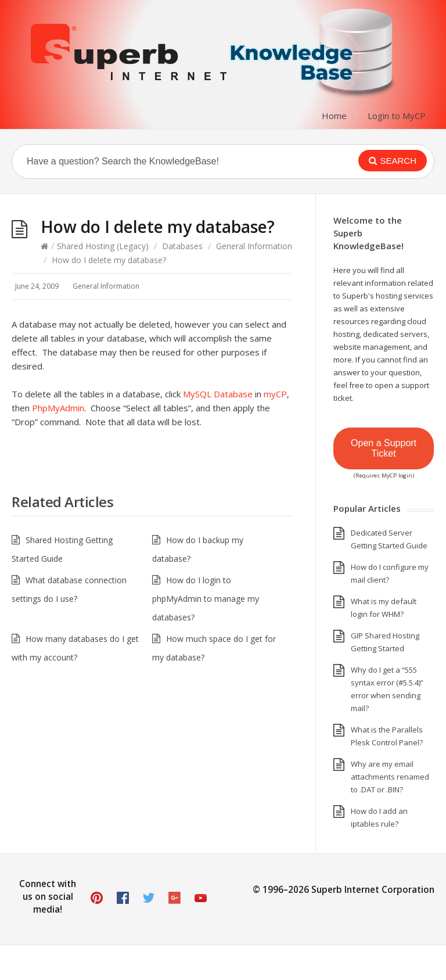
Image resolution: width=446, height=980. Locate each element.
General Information (254, 246)
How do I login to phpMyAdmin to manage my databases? (206, 599)
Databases (182, 246)
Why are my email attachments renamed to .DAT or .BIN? (390, 777)
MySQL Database (218, 394)
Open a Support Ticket (384, 448)
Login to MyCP (397, 116)
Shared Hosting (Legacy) (103, 246)
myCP (275, 394)
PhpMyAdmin (58, 408)
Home (334, 116)
